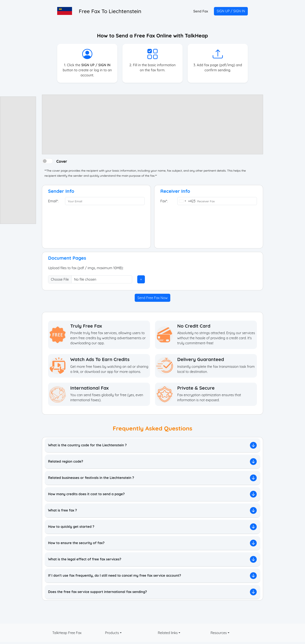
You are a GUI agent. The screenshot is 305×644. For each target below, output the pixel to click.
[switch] (47, 161)
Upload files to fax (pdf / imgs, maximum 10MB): (86, 268)
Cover (62, 161)
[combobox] (186, 201)
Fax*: (164, 201)
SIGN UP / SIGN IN (231, 11)
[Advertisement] (18, 160)
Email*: (53, 201)
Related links (168, 633)
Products (112, 633)
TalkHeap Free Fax (67, 633)
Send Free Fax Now (152, 298)
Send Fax (201, 11)
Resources (219, 633)
